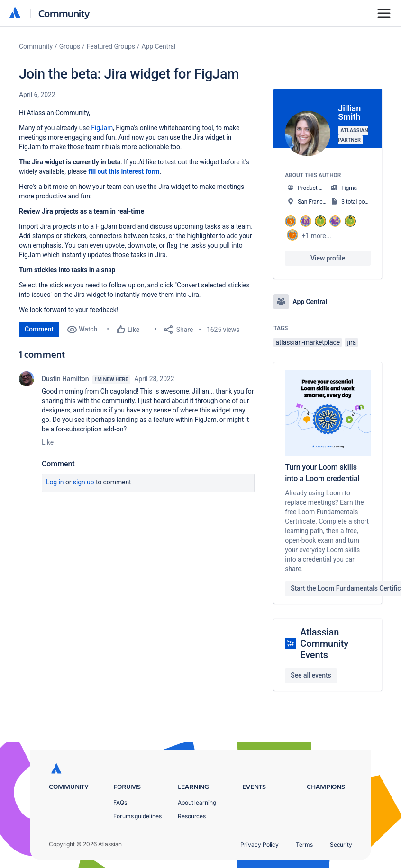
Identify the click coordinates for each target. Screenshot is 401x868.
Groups (70, 46)
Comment (39, 329)
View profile (328, 258)
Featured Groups (111, 46)
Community (64, 13)
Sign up (84, 482)
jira (351, 342)
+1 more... (317, 236)
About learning (197, 802)
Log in (55, 482)
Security (341, 845)
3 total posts (357, 202)
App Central (159, 46)
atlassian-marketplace (308, 342)
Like (48, 442)
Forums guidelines (137, 816)
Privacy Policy (260, 845)
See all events (311, 675)
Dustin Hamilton (65, 379)
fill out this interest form (124, 171)
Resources (192, 816)
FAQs (120, 802)
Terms (304, 845)
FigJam (102, 128)
